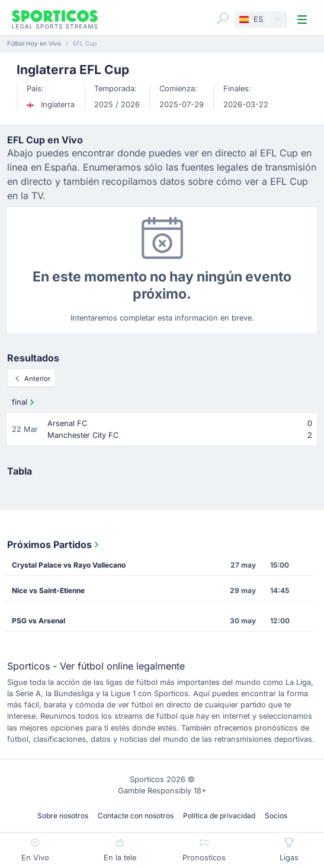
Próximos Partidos (54, 544)
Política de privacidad (219, 816)
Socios (276, 816)
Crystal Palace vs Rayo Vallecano (69, 565)
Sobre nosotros (63, 816)
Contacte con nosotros (136, 816)
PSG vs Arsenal (39, 621)
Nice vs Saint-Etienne (48, 590)
